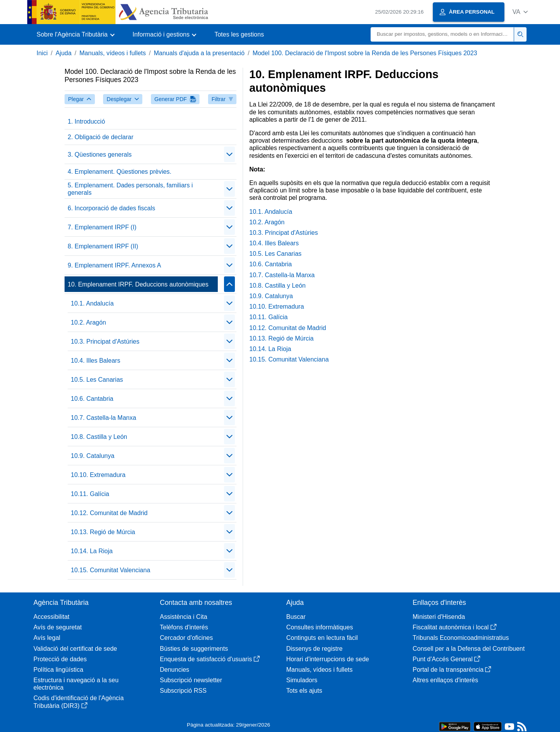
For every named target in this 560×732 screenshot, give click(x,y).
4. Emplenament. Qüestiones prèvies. (120, 172)
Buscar (296, 617)
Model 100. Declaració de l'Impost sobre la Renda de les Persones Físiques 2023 (365, 53)
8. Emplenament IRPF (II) (103, 246)
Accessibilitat (51, 617)
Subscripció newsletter (191, 680)
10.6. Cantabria (92, 399)
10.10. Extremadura (98, 475)
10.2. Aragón (88, 322)
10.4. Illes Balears (95, 361)
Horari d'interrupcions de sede (328, 659)
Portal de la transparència (452, 670)
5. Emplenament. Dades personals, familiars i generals (130, 189)
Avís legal (47, 638)
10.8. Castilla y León (99, 437)
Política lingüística (58, 670)
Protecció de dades (60, 659)
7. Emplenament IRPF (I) (102, 227)
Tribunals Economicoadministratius (461, 638)
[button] (520, 12)
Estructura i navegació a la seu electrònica (76, 684)
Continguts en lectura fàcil (322, 638)
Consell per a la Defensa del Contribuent (469, 649)
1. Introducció (86, 121)
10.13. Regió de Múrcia (103, 532)
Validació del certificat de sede (75, 649)
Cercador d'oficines (186, 638)
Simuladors (302, 680)
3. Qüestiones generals (100, 155)
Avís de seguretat (58, 627)
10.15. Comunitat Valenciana (110, 570)
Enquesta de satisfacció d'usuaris (210, 659)
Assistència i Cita (184, 617)
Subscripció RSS (183, 691)
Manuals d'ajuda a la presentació (199, 53)
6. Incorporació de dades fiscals (111, 208)
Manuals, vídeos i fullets (113, 53)
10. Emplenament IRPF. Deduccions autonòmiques (138, 284)
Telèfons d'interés (184, 627)
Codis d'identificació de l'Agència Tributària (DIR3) (79, 702)
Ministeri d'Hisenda (439, 617)
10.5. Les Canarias (97, 380)
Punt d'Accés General (446, 659)
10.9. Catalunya (93, 456)
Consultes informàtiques (320, 627)
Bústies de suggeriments (194, 649)
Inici (42, 53)
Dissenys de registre (314, 649)
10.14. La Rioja (92, 551)
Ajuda (64, 53)
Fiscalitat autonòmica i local (455, 627)
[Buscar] (442, 34)
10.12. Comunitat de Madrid (109, 513)
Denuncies (175, 670)
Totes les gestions (239, 34)
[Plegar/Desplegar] (229, 154)
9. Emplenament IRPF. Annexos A (114, 265)
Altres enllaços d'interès (445, 680)
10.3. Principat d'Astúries (105, 342)
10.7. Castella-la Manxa (103, 418)
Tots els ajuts (304, 691)
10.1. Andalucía (92, 303)
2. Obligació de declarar (101, 137)
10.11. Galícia (90, 494)
